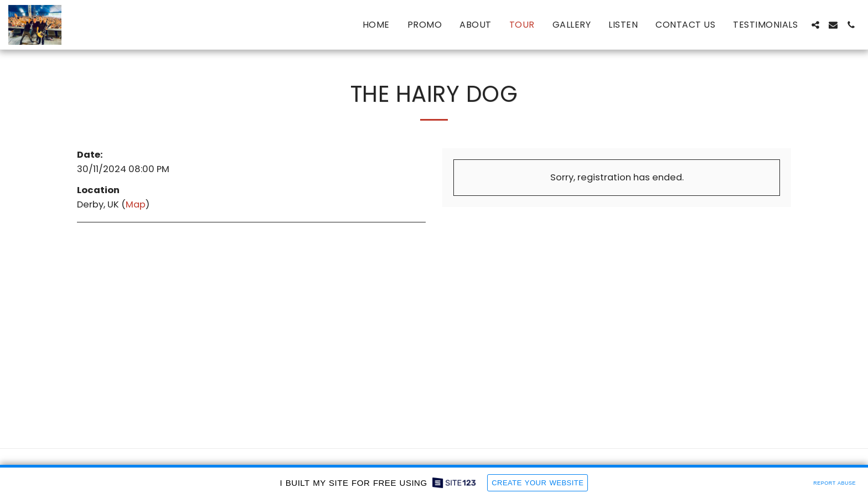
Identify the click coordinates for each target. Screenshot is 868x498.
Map (136, 204)
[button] (815, 25)
